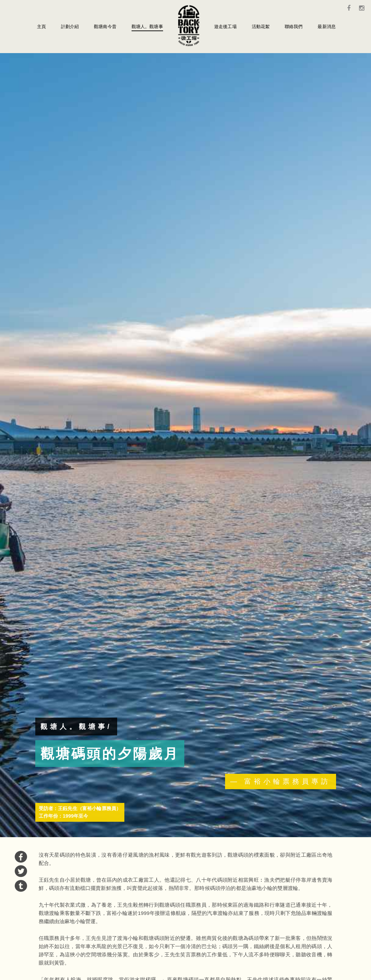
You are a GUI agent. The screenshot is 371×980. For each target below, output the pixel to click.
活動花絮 (261, 27)
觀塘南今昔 (105, 27)
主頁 (41, 27)
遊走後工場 (225, 27)
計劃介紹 (70, 27)
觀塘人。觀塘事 (147, 27)
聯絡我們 (294, 27)
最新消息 (327, 27)
